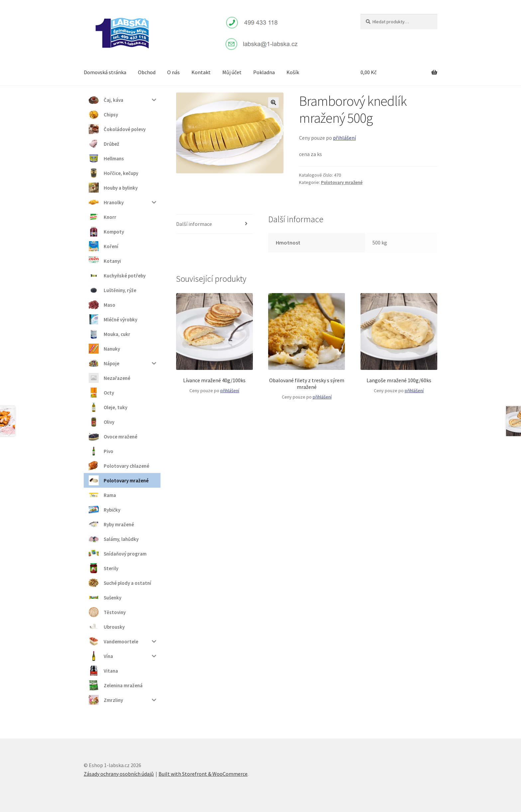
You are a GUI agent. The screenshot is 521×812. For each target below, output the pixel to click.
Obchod (147, 72)
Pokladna (264, 72)
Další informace (194, 224)
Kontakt (201, 72)
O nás (173, 72)
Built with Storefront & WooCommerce (203, 774)
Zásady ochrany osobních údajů (119, 774)
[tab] (214, 224)
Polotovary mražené (342, 182)
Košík (293, 72)
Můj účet (232, 72)
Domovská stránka (105, 72)
